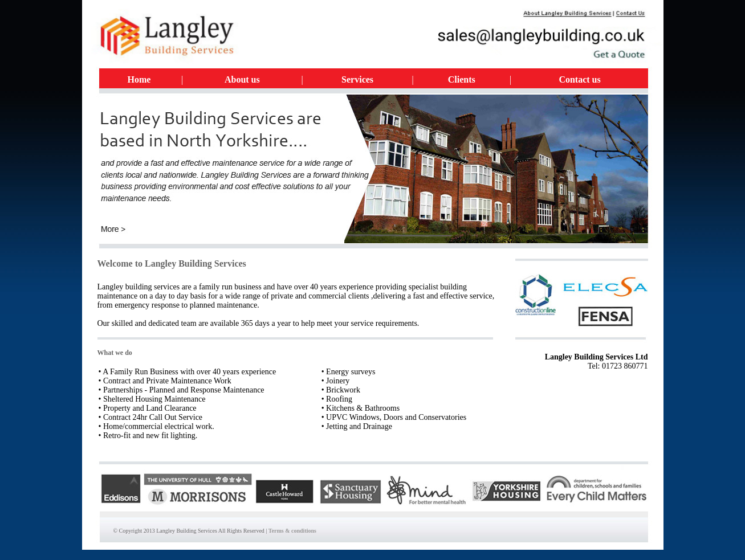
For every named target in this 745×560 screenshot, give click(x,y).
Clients (462, 79)
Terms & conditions (292, 531)
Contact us (579, 79)
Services (357, 79)
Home (139, 79)
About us (242, 79)
